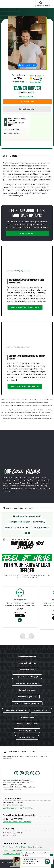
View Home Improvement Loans (25, 307)
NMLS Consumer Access (12, 789)
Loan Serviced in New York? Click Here (18, 808)
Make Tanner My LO (28, 65)
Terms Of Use (21, 847)
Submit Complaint (10, 835)
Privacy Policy (8, 847)
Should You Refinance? (16, 527)
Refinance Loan (41, 710)
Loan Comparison (40, 527)
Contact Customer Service (13, 805)
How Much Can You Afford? (27, 516)
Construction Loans (27, 663)
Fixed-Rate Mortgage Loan (27, 704)
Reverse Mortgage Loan (27, 724)
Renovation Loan (27, 717)
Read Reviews (36, 82)
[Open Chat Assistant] (47, 861)
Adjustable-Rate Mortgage (27, 683)
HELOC (27, 533)
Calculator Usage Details (18, 539)
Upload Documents (27, 109)
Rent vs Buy (39, 522)
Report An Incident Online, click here (17, 822)
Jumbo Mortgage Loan (16, 710)
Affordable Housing (27, 670)
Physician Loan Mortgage (27, 677)
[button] (47, 4)
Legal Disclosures (35, 847)
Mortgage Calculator (19, 522)
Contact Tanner (27, 233)
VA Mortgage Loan (27, 737)
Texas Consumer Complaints (13, 850)
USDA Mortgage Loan (27, 731)
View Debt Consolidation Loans (25, 386)
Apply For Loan (27, 102)
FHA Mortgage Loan (27, 697)
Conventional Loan (27, 690)
